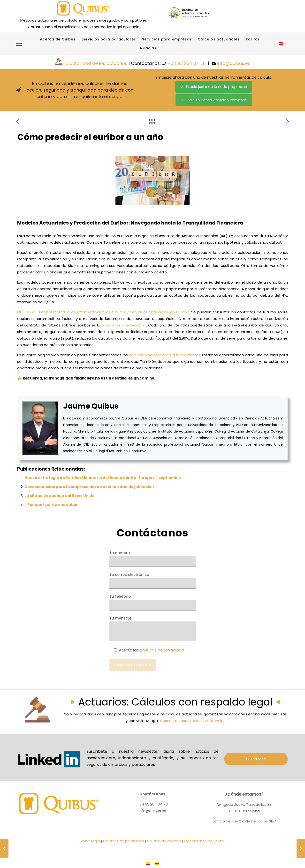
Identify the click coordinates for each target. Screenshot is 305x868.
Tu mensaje (152, 628)
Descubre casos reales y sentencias (193, 721)
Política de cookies (164, 841)
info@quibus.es (234, 63)
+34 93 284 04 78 (187, 63)
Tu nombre (152, 559)
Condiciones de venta (204, 841)
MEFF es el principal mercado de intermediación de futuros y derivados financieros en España (103, 312)
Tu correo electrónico (152, 580)
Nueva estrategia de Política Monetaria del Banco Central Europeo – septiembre (103, 478)
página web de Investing (124, 325)
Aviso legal (90, 841)
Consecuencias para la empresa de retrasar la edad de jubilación (89, 487)
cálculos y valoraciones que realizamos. (165, 355)
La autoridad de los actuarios (95, 63)
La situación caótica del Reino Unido (59, 496)
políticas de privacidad (162, 650)
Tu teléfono (152, 602)
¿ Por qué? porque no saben (51, 505)
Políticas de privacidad (124, 841)
